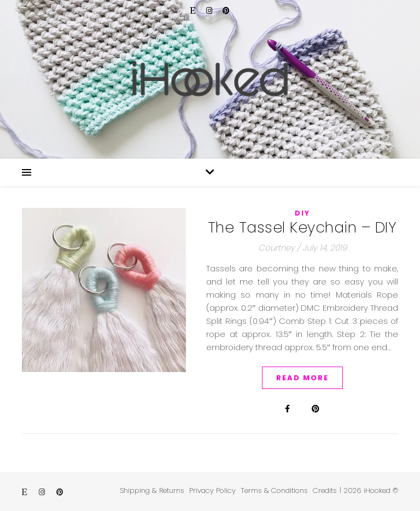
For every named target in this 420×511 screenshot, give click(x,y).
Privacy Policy (212, 490)
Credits (325, 490)
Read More (302, 378)
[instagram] (210, 11)
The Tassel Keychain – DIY (302, 227)
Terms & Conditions (274, 490)
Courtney (276, 248)
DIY (302, 213)
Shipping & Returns (152, 490)
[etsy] (194, 11)
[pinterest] (226, 11)
